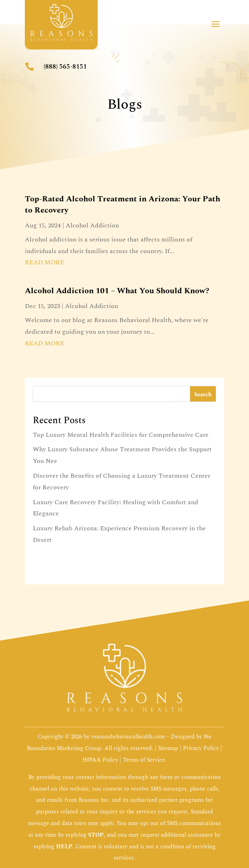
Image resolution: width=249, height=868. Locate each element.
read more (44, 262)
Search (203, 394)
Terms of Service (144, 760)
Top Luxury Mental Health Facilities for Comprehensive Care (121, 435)
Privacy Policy (201, 748)
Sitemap (168, 748)
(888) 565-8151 (65, 67)
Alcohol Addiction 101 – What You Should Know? (117, 291)
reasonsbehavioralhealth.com (128, 737)
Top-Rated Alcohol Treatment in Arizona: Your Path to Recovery (122, 205)
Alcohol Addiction (92, 225)
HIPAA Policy (100, 760)
